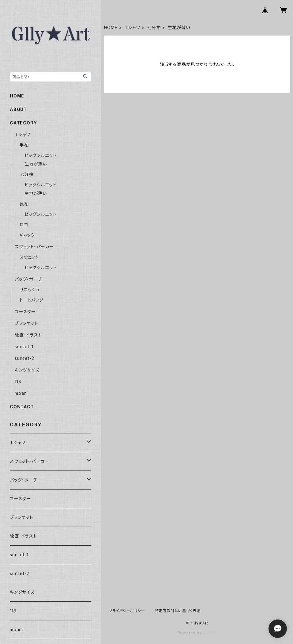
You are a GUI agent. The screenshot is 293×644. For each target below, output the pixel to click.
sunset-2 (24, 358)
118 (18, 381)
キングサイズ (27, 370)
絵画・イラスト (28, 335)
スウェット (29, 257)
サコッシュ (30, 290)
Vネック (27, 235)
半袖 (24, 145)
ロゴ (24, 225)
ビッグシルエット (40, 155)
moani (21, 393)
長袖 (24, 204)
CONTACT (22, 407)
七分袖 (154, 27)
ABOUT (18, 109)
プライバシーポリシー (127, 611)
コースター (25, 312)
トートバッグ (32, 300)
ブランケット (26, 323)
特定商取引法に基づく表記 (178, 611)
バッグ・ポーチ (28, 279)
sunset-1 (24, 347)
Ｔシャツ (132, 27)
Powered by (197, 633)
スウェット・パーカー (34, 247)
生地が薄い (36, 164)
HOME (111, 27)
